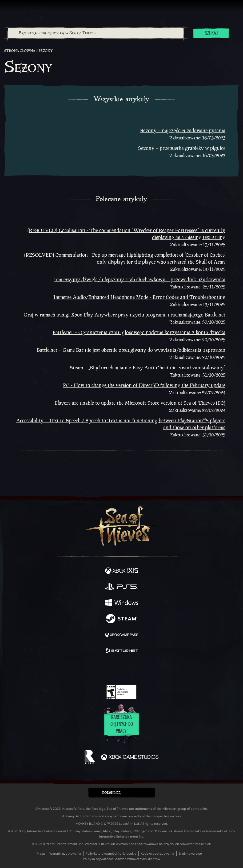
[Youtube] (121, 670)
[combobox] (95, 33)
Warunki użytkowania (65, 854)
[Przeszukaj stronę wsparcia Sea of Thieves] (96, 33)
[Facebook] (83, 669)
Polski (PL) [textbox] (112, 793)
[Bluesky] (159, 670)
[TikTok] (148, 670)
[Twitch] (105, 670)
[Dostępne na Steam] (122, 619)
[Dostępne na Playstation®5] (122, 587)
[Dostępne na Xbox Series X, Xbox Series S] (122, 571)
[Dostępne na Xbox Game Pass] (122, 635)
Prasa (41, 854)
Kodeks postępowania (158, 854)
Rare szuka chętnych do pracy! (122, 724)
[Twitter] (93, 669)
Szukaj (211, 34)
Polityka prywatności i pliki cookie (111, 854)
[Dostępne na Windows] (122, 603)
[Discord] (137, 670)
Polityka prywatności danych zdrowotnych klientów (121, 859)
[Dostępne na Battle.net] (122, 651)
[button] (122, 793)
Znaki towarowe (190, 854)
